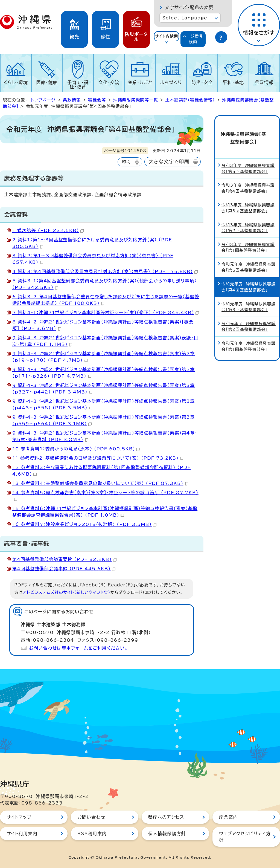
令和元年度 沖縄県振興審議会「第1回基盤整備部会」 (249, 338)
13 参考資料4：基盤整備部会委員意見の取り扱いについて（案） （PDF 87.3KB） (100, 483)
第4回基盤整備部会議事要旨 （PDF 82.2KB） (64, 559)
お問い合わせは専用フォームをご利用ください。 (78, 648)
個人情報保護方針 (167, 834)
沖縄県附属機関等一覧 (136, 100)
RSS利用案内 (92, 834)
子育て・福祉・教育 (78, 85)
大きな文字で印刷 (169, 162)
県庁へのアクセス (166, 817)
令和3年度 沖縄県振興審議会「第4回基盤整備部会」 (248, 179)
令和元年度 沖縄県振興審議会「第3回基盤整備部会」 (249, 298)
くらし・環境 (16, 82)
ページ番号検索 (193, 39)
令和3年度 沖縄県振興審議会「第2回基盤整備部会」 (248, 219)
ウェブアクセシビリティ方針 (245, 837)
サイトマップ (19, 817)
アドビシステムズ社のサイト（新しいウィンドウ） (67, 592)
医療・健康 (47, 82)
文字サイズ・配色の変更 (189, 7)
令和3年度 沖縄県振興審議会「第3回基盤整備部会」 (248, 199)
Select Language (185, 18)
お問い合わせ (91, 817)
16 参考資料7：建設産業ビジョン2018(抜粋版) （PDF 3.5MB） (84, 524)
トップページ (43, 100)
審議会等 (97, 100)
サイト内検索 (167, 36)
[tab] (167, 39)
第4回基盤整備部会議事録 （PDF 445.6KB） (64, 569)
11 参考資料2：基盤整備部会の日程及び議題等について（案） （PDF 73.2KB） (98, 458)
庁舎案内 (228, 817)
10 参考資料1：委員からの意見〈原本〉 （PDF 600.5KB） (76, 449)
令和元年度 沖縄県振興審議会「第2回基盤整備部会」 (249, 318)
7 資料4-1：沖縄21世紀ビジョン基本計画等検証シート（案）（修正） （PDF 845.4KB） (106, 313)
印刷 (126, 162)
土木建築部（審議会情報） (190, 100)
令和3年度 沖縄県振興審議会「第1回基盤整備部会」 (248, 238)
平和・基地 (233, 82)
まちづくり (171, 82)
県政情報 (264, 82)
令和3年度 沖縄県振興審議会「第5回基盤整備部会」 (248, 160)
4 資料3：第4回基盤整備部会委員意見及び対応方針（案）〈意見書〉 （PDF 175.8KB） (105, 271)
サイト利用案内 (22, 834)
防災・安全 (202, 82)
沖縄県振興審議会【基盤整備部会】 (247, 133)
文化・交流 (109, 82)
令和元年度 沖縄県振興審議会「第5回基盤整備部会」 (249, 258)
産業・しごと (140, 82)
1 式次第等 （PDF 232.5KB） (48, 230)
